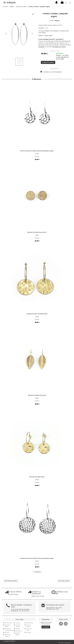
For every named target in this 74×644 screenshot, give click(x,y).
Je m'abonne (46, 627)
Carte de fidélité (28, 626)
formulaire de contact (59, 47)
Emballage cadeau (7, 635)
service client (8, 623)
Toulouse (29, 632)
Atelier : (55, 21)
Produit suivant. (64, 581)
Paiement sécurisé (18, 626)
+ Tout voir (37, 572)
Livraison (18, 623)
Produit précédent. (11, 581)
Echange (18, 629)
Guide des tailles (7, 626)
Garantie (7, 632)
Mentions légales (18, 634)
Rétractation (19, 631)
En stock (37, 156)
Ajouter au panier (48, 62)
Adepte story (30, 623)
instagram (41, 47)
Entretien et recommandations (51, 72)
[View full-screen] (33, 14)
